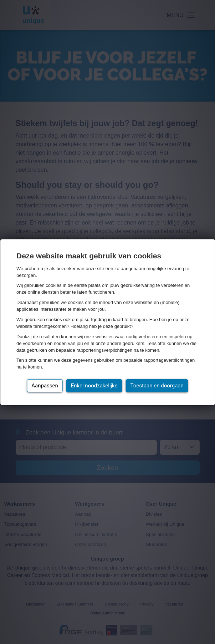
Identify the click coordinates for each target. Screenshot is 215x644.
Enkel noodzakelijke (94, 386)
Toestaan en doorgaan (157, 386)
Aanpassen (45, 386)
